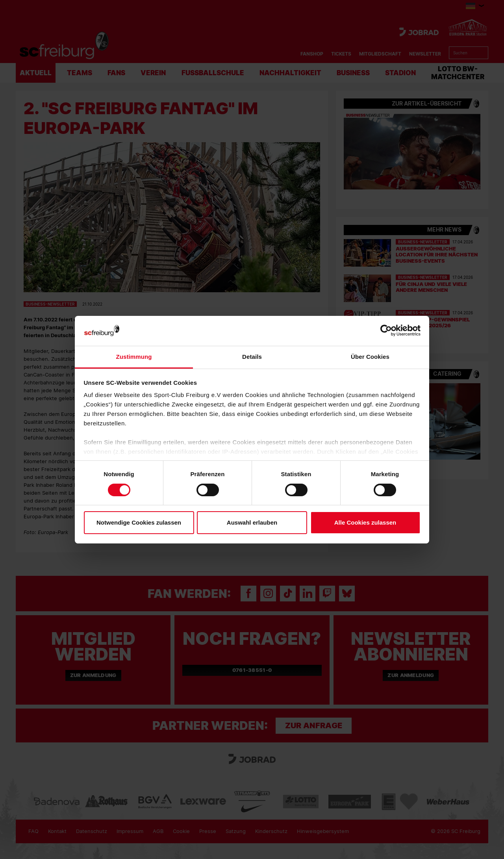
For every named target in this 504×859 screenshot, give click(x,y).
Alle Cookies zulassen (365, 522)
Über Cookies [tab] (370, 357)
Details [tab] (252, 357)
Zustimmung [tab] (134, 357)
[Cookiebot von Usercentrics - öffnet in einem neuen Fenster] (386, 331)
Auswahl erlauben (252, 522)
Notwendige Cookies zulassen (139, 522)
